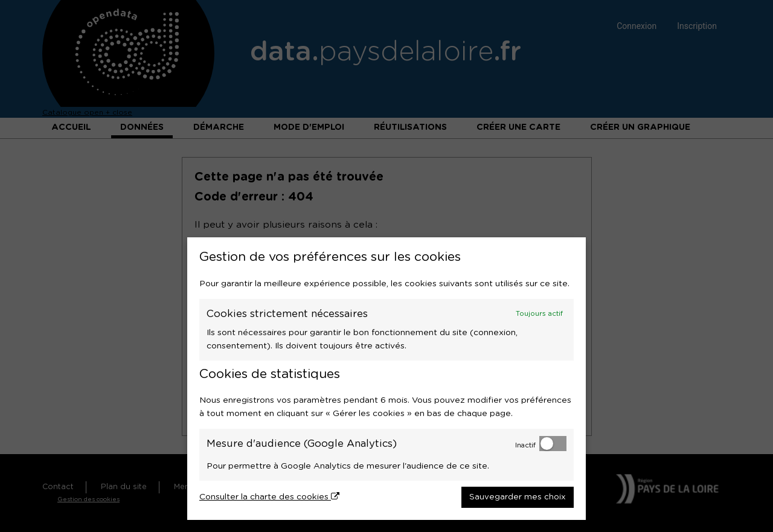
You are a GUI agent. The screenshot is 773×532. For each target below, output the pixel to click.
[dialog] (386, 379)
